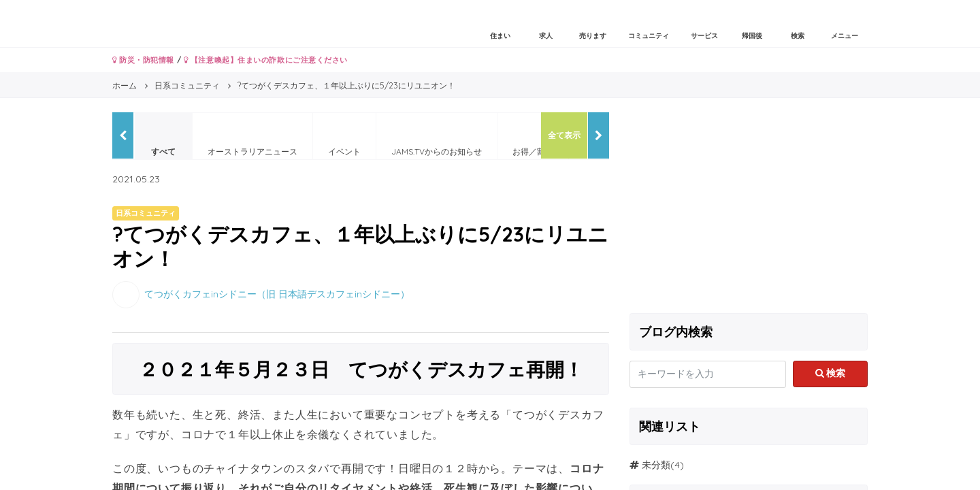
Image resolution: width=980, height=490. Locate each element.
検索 (831, 373)
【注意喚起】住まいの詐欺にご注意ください (266, 60)
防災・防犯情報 (143, 60)
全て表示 (564, 135)
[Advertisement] (749, 208)
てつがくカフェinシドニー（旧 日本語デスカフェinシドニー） (277, 293)
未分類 (656, 465)
